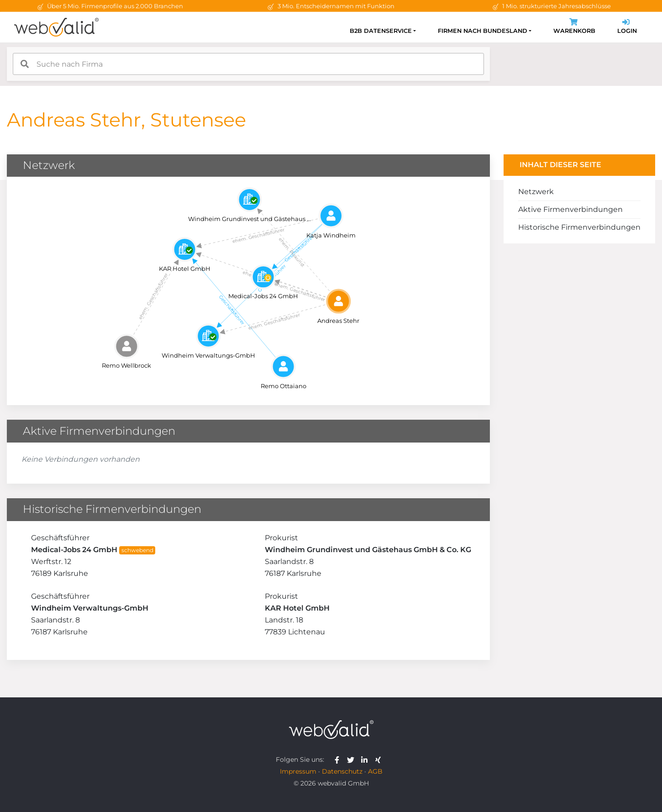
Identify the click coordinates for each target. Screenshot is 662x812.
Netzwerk (536, 192)
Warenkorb (574, 27)
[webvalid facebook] (339, 759)
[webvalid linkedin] (366, 759)
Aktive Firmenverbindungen (570, 209)
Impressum (298, 771)
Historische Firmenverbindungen (579, 227)
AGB (375, 771)
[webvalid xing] (379, 759)
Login (627, 27)
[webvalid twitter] (353, 759)
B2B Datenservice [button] (381, 31)
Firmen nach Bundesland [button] (483, 31)
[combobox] (248, 64)
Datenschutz (342, 771)
